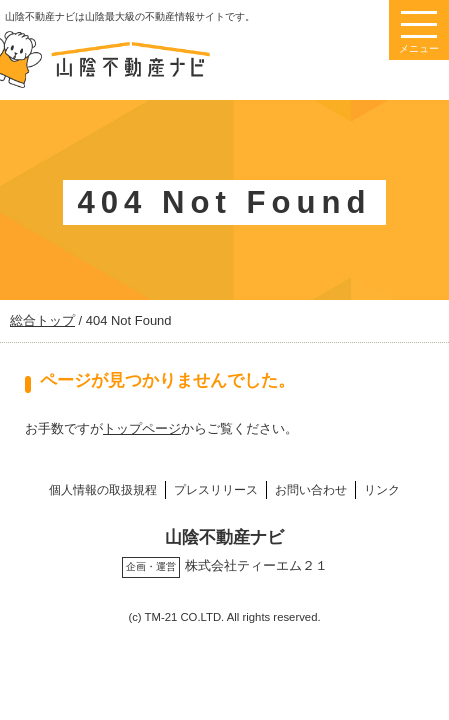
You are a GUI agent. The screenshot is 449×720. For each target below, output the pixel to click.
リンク (382, 489)
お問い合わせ (311, 489)
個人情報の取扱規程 (103, 489)
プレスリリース (216, 489)
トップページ (142, 428)
